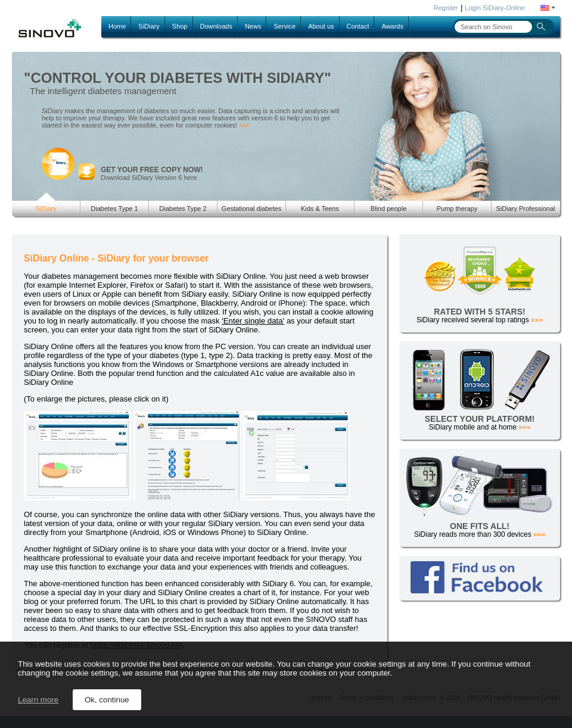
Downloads (216, 26)
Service (285, 26)
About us (321, 26)
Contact (358, 26)
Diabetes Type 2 (183, 209)
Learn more (38, 700)
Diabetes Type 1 (114, 209)
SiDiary (149, 26)
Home (117, 26)
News (253, 26)
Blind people (389, 209)
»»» (244, 125)
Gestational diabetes (251, 209)
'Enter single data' (253, 321)
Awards (392, 26)
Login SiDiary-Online (495, 8)
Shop (180, 26)
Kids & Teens (320, 209)
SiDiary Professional (525, 209)
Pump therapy (457, 209)
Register (446, 8)
